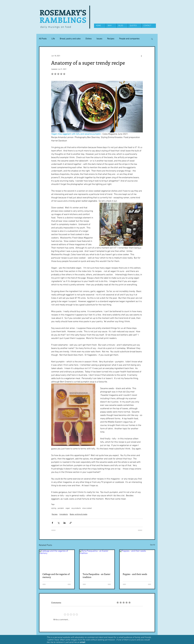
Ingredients (64, 514)
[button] (152, 39)
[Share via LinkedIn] (65, 523)
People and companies (129, 39)
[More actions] (141, 56)
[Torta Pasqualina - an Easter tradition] (97, 560)
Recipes (111, 39)
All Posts (43, 39)
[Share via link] (71, 523)
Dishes (89, 39)
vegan (68, 508)
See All (153, 545)
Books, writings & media (79, 514)
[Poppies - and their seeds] (137, 560)
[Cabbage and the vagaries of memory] (57, 560)
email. (83, 642)
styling (54, 508)
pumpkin (61, 508)
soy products (76, 508)
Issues (99, 39)
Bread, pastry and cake (70, 39)
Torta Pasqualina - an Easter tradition (97, 576)
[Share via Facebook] (52, 523)
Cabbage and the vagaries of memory (56, 576)
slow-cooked (87, 508)
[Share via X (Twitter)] (58, 523)
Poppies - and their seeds (135, 574)
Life (53, 39)
